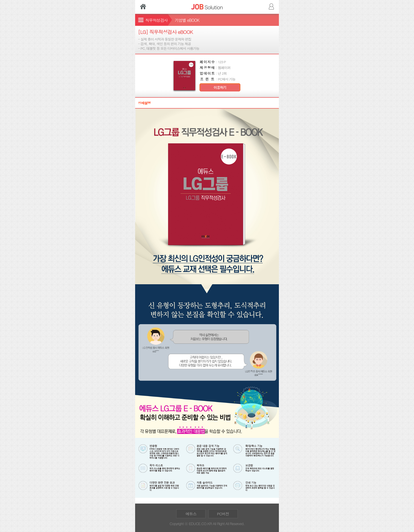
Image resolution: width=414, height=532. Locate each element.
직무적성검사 (156, 20)
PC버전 (223, 514)
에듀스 (191, 514)
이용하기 (220, 87)
